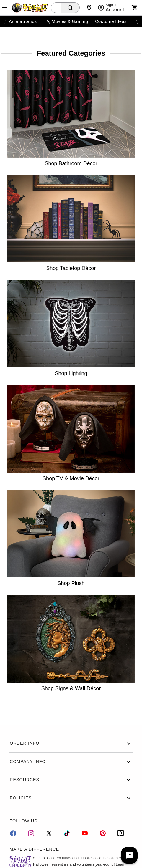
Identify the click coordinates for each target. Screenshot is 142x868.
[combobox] (56, 8)
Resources (71, 780)
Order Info (71, 743)
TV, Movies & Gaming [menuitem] (66, 21)
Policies (71, 798)
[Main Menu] (5, 8)
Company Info (71, 762)
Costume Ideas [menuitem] (111, 21)
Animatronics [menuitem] (23, 21)
